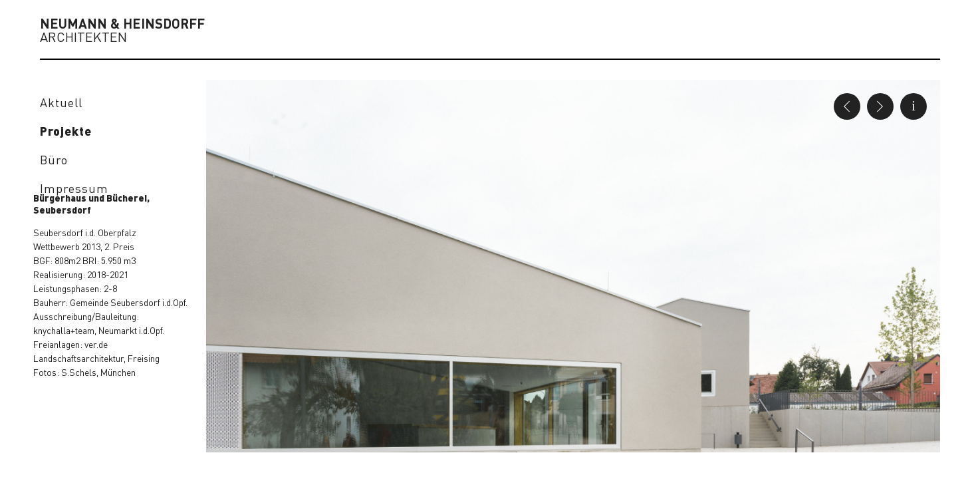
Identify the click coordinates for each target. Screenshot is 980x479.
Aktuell (61, 102)
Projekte (66, 131)
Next (880, 106)
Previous (847, 106)
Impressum (74, 188)
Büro (54, 159)
